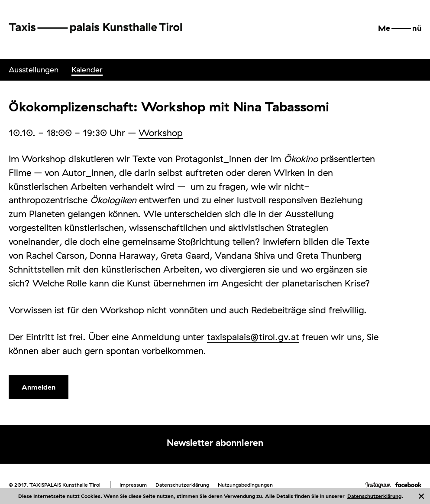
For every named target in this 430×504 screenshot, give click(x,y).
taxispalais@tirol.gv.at (253, 337)
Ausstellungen (34, 70)
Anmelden (39, 387)
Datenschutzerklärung (374, 496)
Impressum (133, 485)
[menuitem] (34, 70)
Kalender (87, 70)
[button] (400, 28)
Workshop (161, 133)
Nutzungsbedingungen (245, 485)
